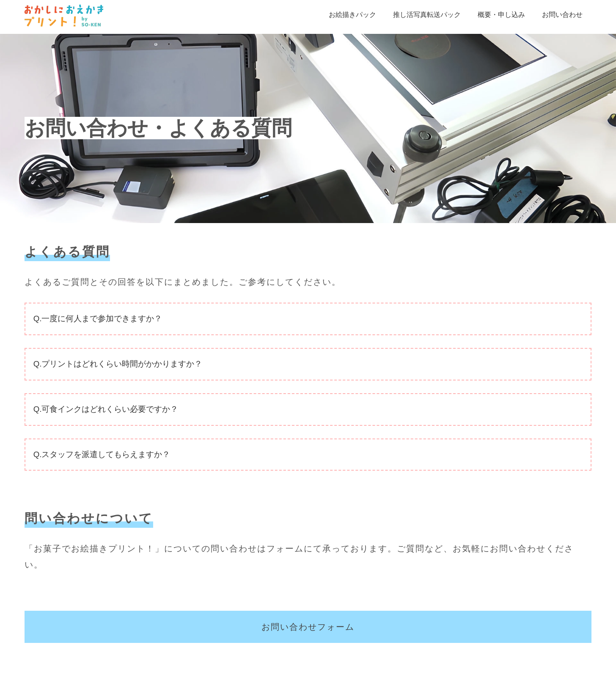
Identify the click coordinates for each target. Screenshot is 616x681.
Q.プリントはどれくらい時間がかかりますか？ (118, 364)
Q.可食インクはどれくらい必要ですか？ (106, 409)
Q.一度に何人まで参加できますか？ (98, 318)
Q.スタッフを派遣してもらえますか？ (102, 454)
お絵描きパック (352, 15)
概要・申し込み (501, 15)
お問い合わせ (562, 15)
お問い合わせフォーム (308, 627)
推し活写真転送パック (427, 15)
